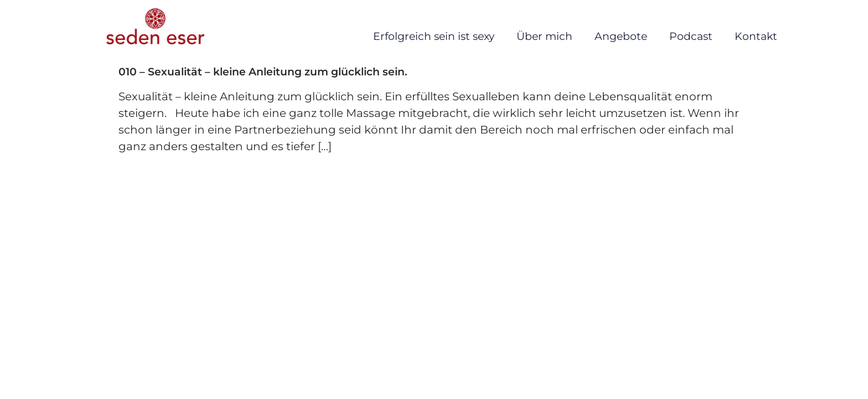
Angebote (621, 36)
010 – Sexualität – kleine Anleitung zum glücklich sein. (263, 72)
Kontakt (756, 36)
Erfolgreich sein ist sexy (434, 36)
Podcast (691, 36)
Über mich (544, 36)
